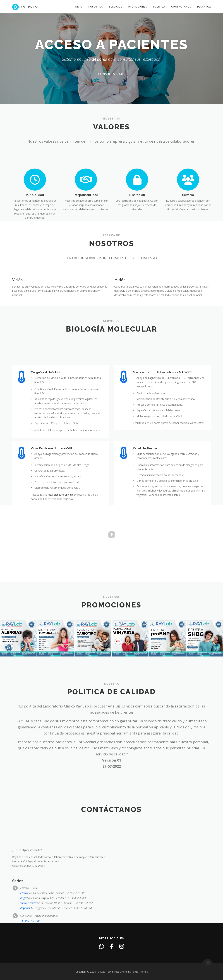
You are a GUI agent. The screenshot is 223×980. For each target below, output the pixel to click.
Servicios (116, 7)
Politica (159, 7)
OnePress (114, 972)
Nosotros (96, 7)
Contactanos (181, 7)
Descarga (204, 7)
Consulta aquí (111, 88)
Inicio (79, 7)
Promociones (138, 7)
